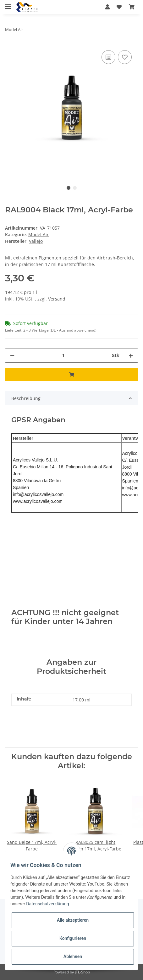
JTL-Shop (82, 972)
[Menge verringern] (12, 356)
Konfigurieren (73, 938)
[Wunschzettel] (119, 7)
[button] (107, 7)
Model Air (38, 234)
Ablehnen (73, 956)
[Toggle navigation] (8, 4)
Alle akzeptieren (73, 920)
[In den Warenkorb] (71, 374)
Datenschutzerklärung (47, 904)
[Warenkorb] (132, 7)
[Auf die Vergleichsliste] (108, 57)
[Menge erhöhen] (131, 356)
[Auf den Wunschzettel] (125, 57)
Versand (57, 299)
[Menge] (63, 356)
